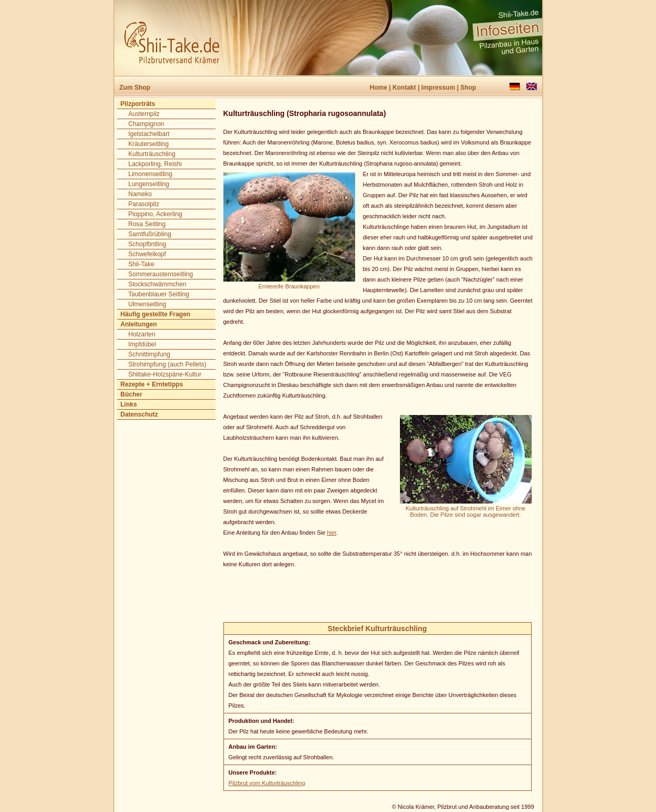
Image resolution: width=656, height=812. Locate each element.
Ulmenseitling (148, 304)
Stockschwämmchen (158, 284)
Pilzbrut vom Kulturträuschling (267, 783)
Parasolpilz (144, 204)
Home (379, 88)
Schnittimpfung (149, 354)
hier (331, 533)
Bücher (131, 394)
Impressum (438, 88)
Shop (468, 88)
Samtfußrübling (150, 234)
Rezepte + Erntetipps (152, 384)
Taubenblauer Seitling (159, 294)
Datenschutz (139, 414)
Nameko (140, 194)
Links (129, 404)
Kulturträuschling (152, 154)
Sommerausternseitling (161, 274)
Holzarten (142, 334)
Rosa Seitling (147, 224)
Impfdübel (143, 344)
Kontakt (404, 88)
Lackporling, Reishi (155, 164)
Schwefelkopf (147, 254)
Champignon (146, 124)
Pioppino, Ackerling (155, 214)
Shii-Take (141, 264)
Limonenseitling (150, 174)
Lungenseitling (149, 184)
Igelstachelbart (149, 134)
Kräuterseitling (149, 144)
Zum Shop (135, 88)
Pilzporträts (138, 104)
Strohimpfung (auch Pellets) (168, 364)
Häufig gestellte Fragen (156, 314)
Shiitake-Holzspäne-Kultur (165, 374)
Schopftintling (148, 244)
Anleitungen (139, 324)
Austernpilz (144, 114)
